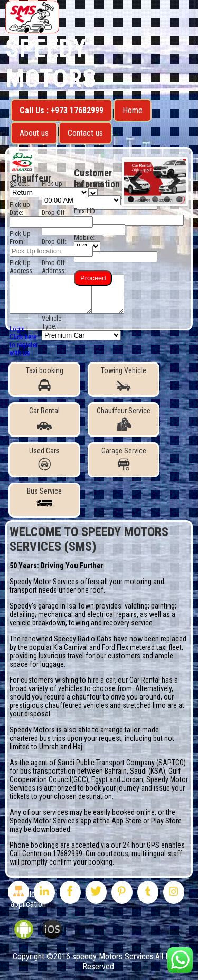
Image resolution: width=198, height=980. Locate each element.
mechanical (55, 614)
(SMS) (81, 547)
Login (17, 329)
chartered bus (30, 738)
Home (133, 110)
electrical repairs (112, 614)
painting (163, 606)
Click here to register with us (24, 345)
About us (34, 133)
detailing (22, 614)
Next (170, 182)
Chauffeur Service (124, 419)
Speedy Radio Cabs (83, 639)
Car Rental (44, 419)
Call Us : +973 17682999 (62, 110)
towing (79, 623)
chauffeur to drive (98, 697)
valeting (136, 606)
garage (48, 606)
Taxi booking (45, 378)
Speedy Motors (51, 63)
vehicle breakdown (37, 623)
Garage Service (124, 459)
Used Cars (44, 459)
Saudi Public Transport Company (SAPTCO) (122, 763)
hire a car (101, 680)
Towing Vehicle (124, 378)
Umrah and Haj (61, 747)
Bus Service (44, 499)
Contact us (85, 133)
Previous (140, 182)
